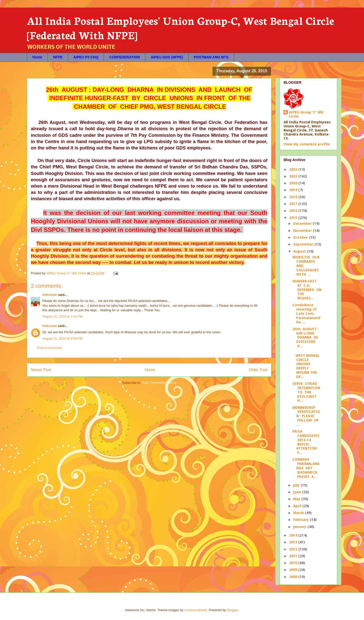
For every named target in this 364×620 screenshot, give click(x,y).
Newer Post (41, 370)
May (297, 499)
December (303, 224)
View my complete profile (307, 144)
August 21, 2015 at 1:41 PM (62, 316)
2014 (294, 535)
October (301, 237)
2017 (294, 204)
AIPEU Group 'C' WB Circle (306, 114)
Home (37, 57)
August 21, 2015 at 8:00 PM (62, 338)
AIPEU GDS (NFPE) (167, 57)
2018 (294, 197)
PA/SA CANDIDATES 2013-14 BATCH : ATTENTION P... (306, 442)
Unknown (50, 326)
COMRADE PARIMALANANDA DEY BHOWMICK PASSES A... (306, 468)
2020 (294, 183)
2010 (294, 563)
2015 (294, 218)
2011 (294, 556)
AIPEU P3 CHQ (86, 57)
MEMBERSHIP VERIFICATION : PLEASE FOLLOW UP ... (306, 416)
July (297, 485)
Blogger (233, 610)
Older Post (258, 370)
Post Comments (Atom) (159, 383)
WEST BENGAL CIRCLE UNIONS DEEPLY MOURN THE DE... (306, 366)
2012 (294, 549)
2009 (294, 570)
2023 (294, 169)
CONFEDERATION (124, 57)
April (298, 506)
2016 (294, 211)
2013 (294, 542)
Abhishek (50, 295)
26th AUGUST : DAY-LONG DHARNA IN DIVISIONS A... (306, 337)
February (302, 520)
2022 (294, 176)
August (300, 251)
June (298, 492)
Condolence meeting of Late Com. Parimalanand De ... (306, 313)
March (299, 513)
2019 (294, 190)
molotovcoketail (196, 610)
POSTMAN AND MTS (211, 57)
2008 (294, 577)
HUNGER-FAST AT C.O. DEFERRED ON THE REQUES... (307, 290)
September (304, 244)
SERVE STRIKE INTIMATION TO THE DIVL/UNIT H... (306, 392)
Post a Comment (49, 348)
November (303, 231)
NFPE (58, 57)
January (300, 527)
